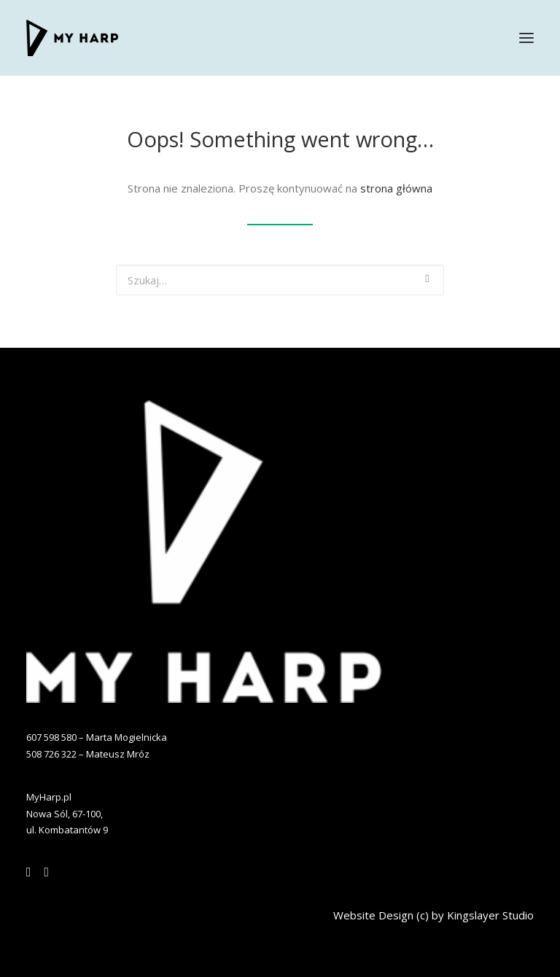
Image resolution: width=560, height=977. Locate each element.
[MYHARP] (72, 38)
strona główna (396, 188)
